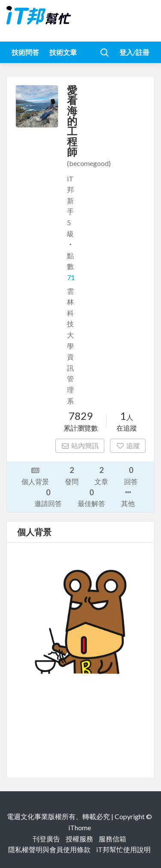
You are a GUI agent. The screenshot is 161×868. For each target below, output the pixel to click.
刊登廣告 (46, 839)
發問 (72, 475)
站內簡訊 (80, 445)
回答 (131, 475)
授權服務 (79, 839)
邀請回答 (48, 497)
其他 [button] (128, 497)
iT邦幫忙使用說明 (123, 849)
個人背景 (35, 475)
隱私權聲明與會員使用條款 (49, 849)
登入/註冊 (134, 52)
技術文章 (63, 52)
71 (71, 277)
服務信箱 (112, 839)
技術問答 (25, 52)
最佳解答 (91, 497)
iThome (80, 827)
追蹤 (128, 445)
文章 (101, 475)
